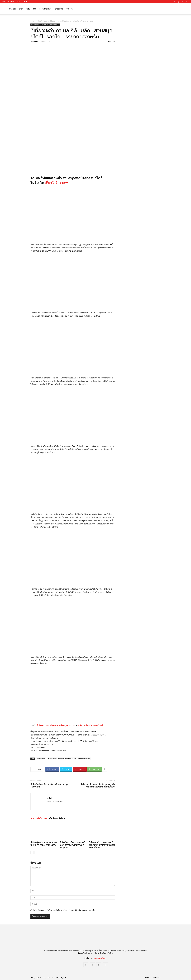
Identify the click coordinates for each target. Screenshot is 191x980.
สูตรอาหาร (59, 9)
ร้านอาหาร (70, 9)
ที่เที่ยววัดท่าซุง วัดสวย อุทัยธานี (91, 725)
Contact (24, 2)
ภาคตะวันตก (45, 24)
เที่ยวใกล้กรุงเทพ (57, 183)
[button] (186, 9)
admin (36, 41)
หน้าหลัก (12, 9)
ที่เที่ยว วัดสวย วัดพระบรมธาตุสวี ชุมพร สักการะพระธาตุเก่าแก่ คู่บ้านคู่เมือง (72, 845)
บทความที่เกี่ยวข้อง (39, 818)
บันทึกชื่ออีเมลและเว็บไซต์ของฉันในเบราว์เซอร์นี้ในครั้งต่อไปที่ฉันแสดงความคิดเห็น (64, 910)
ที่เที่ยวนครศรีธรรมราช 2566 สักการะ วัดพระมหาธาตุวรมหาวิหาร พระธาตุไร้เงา (102, 845)
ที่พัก (28, 9)
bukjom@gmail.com (99, 958)
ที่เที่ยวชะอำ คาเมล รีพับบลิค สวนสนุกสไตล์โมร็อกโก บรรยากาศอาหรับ (69, 759)
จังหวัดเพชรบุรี (43, 21)
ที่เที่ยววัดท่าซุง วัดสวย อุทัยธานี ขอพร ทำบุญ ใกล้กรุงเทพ (49, 785)
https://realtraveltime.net (55, 802)
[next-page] (36, 853)
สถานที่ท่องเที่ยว (45, 9)
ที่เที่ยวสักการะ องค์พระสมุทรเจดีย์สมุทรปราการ (55, 725)
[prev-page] (32, 853)
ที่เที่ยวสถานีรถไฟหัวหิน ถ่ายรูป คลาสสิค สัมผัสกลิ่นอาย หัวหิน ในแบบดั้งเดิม (98, 785)
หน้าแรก (33, 21)
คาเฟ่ (21, 9)
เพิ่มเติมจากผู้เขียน (57, 818)
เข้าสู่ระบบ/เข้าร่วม (8, 2)
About (18, 2)
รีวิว (34, 9)
